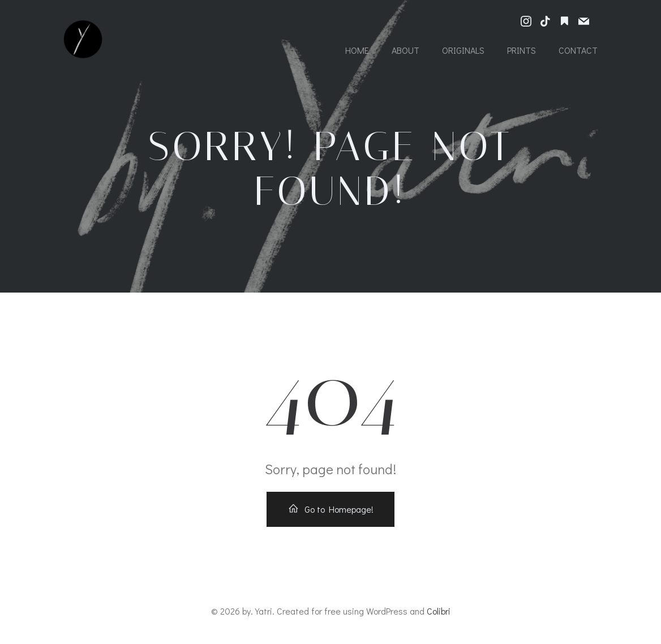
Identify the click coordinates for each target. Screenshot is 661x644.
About (405, 50)
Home (357, 50)
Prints (521, 50)
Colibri (439, 611)
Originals (463, 50)
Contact (578, 50)
